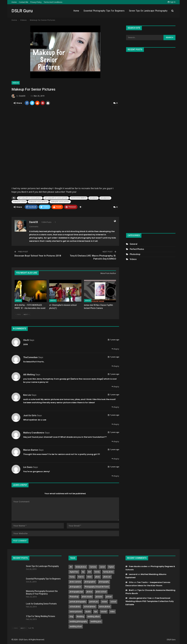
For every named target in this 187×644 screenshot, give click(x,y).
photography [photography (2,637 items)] (104, 581)
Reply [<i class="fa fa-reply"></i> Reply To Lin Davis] (115, 476)
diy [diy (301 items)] (83, 572)
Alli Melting (29, 374)
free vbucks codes (138, 566)
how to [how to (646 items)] (81, 577)
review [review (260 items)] (104, 601)
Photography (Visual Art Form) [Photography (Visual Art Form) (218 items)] (97, 586)
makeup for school (19, 201)
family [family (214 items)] (97, 572)
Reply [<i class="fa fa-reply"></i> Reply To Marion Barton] (115, 458)
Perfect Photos (137, 249)
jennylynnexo (105, 198)
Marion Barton (31, 450)
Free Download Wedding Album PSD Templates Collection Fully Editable (150, 601)
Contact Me (24, 2)
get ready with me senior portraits (56, 198)
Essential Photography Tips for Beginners (104, 11)
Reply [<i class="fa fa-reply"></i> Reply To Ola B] (115, 349)
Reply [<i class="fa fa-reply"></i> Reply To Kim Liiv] (115, 407)
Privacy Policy (36, 2)
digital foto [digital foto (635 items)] (74, 572)
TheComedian (30, 357)
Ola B (26, 340)
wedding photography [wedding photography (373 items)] (78, 621)
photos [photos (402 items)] (89, 591)
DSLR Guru (22, 11)
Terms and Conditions (53, 2)
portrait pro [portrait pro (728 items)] (94, 601)
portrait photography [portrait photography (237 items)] (78, 601)
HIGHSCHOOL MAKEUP (79, 198)
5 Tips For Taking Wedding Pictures (41, 616)
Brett (131, 590)
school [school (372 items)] (113, 601)
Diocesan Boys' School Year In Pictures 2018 (38, 255)
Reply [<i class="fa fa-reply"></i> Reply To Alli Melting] (115, 386)
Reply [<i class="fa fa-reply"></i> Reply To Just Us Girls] (115, 424)
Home (14, 2)
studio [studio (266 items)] (88, 611)
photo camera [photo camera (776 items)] (75, 581)
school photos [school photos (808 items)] (90, 606)
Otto (131, 582)
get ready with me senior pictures (30, 198)
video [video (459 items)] (112, 611)
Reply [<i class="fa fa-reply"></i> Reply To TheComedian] (115, 366)
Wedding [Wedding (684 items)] (80, 616)
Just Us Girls (30, 415)
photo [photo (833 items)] (98, 577)
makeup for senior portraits (60, 201)
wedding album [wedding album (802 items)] (94, 616)
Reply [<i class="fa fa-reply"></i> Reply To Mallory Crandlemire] (115, 441)
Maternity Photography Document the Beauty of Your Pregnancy (42, 592)
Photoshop (135, 254)
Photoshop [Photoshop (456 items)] (74, 596)
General (134, 244)
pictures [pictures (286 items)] (99, 596)
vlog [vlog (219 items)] (71, 616)
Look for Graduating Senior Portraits (41, 603)
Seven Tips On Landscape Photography (148, 11)
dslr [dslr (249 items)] (89, 572)
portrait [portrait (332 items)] (109, 596)
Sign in (172, 2)
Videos (16, 83)
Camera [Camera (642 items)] (93, 567)
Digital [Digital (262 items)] (111, 567)
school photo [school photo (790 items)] (75, 606)
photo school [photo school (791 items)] (101, 591)
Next (26, 314)
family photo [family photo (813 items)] (108, 572)
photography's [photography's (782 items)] (75, 586)
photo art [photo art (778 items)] (107, 577)
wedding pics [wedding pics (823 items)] (96, 621)
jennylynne (93, 198)
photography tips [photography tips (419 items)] (76, 591)
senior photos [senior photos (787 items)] (105, 606)
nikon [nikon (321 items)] (89, 577)
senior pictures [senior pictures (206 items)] (76, 611)
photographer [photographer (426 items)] (90, 581)
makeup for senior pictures (38, 201)
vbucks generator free (140, 598)
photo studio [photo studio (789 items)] (87, 596)
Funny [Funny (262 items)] (72, 577)
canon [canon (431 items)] (102, 567)
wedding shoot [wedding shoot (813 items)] (76, 626)
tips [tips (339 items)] (96, 611)
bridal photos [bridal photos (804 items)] (81, 567)
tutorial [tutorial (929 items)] (104, 611)
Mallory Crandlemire (34, 432)
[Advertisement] (151, 141)
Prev (18, 314)
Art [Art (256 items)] (71, 567)
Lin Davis (28, 467)
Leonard (133, 574)
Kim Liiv (27, 395)
